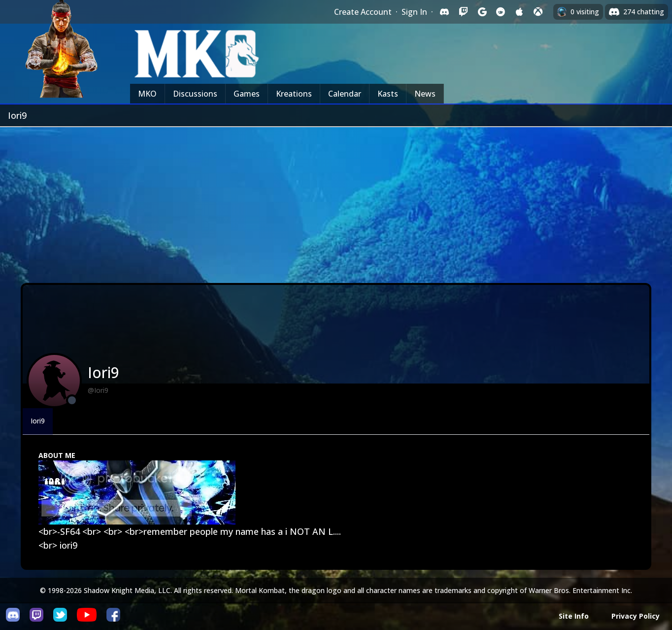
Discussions (195, 94)
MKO (147, 94)
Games (247, 94)
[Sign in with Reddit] (501, 12)
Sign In (414, 12)
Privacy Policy (636, 616)
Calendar (345, 94)
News (425, 94)
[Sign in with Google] (482, 12)
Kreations (294, 94)
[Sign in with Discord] (444, 12)
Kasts (388, 94)
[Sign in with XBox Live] (538, 12)
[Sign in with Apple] (519, 12)
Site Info (574, 616)
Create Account (363, 12)
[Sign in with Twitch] (463, 12)
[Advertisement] (336, 201)
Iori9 (38, 421)
